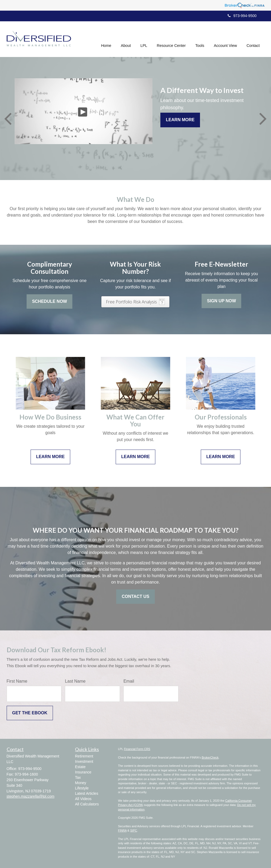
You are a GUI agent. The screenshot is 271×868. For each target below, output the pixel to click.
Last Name (75, 681)
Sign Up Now (221, 301)
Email (129, 681)
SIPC (134, 830)
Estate (80, 767)
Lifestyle (82, 788)
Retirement (84, 756)
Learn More (180, 120)
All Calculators (87, 804)
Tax (78, 777)
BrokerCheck (210, 757)
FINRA (122, 830)
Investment (84, 761)
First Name (17, 681)
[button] (126, 38)
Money (81, 783)
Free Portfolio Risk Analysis (131, 302)
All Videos (83, 799)
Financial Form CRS (137, 749)
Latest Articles (87, 793)
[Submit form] (30, 713)
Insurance (83, 772)
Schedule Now (49, 301)
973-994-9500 (242, 16)
